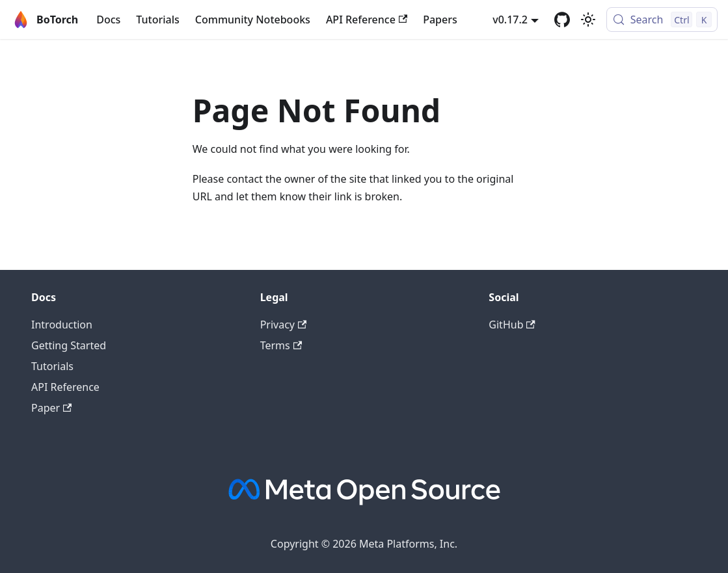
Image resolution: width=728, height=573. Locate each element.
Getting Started (69, 345)
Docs (108, 20)
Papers (440, 20)
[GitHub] (562, 20)
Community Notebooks (253, 20)
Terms (281, 345)
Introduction (62, 325)
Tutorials (157, 20)
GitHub (512, 325)
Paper (51, 408)
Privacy (284, 325)
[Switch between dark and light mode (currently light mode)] (588, 20)
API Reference (367, 20)
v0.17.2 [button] (510, 20)
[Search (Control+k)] (662, 20)
